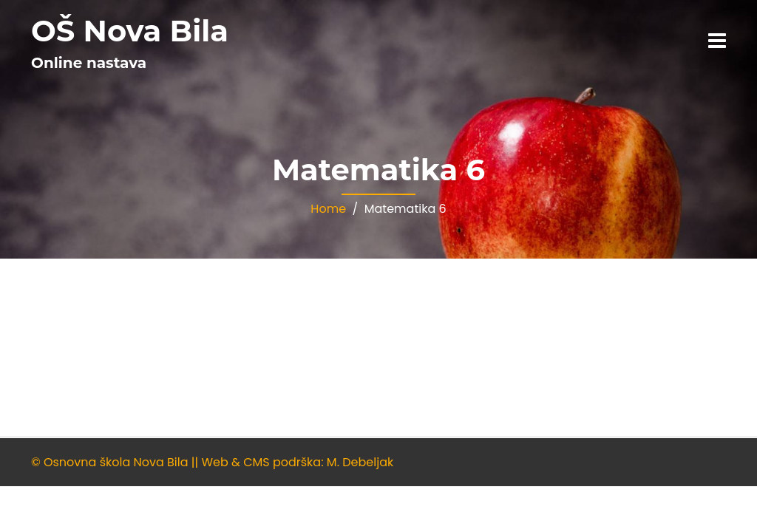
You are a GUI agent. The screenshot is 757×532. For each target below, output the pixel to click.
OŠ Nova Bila (130, 31)
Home (328, 209)
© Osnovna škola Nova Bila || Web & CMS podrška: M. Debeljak (212, 462)
